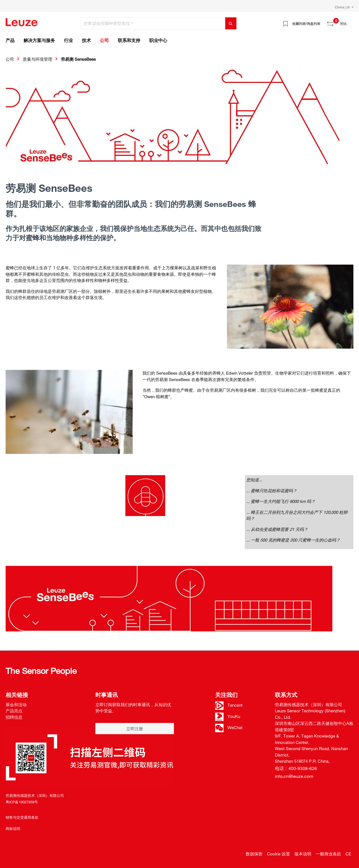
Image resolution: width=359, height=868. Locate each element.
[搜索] (231, 23)
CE (348, 854)
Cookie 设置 (279, 854)
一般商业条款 (328, 854)
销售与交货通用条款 (22, 817)
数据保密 (254, 854)
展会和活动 (16, 704)
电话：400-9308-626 (296, 768)
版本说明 (303, 854)
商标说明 (13, 829)
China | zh (343, 7)
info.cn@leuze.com (294, 776)
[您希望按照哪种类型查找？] (153, 23)
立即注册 (135, 729)
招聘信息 (14, 717)
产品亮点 (14, 711)
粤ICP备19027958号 (22, 802)
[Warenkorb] (350, 22)
